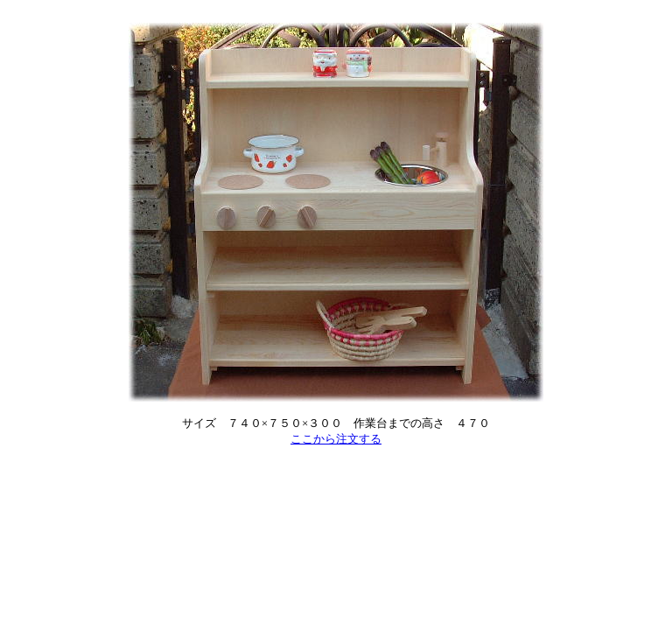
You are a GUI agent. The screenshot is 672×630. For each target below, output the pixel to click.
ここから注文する (336, 439)
